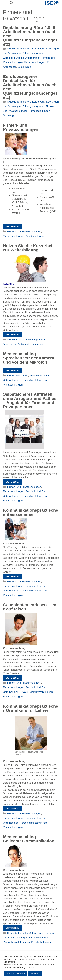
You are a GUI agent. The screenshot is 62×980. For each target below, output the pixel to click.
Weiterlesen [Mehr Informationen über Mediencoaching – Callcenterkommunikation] (13, 928)
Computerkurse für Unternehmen (22, 58)
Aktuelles (12, 340)
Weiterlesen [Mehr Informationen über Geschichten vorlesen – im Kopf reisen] (13, 678)
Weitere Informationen (15, 973)
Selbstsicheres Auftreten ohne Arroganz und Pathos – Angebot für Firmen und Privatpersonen (30, 401)
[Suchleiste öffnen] (12, 3)
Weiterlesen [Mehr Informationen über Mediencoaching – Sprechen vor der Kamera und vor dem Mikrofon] (13, 371)
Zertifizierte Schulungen (31, 344)
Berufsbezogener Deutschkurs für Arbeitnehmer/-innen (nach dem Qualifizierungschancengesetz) (30, 87)
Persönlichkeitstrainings (33, 380)
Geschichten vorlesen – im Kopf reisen (30, 607)
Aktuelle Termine (16, 49)
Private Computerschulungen (36, 692)
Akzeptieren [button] (35, 973)
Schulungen (24, 67)
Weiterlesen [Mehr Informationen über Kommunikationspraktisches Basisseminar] (13, 577)
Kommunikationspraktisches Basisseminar (31, 512)
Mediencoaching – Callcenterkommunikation (29, 839)
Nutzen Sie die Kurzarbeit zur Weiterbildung (28, 248)
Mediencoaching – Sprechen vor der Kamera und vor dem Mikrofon (29, 358)
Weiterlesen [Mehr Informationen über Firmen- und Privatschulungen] (13, 227)
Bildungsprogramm (34, 53)
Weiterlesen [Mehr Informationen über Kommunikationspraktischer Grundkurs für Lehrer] (13, 809)
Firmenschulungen (35, 62)
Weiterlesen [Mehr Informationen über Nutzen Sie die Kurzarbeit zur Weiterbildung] (13, 335)
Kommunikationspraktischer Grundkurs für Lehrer (31, 708)
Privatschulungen (35, 236)
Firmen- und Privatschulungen (21, 127)
